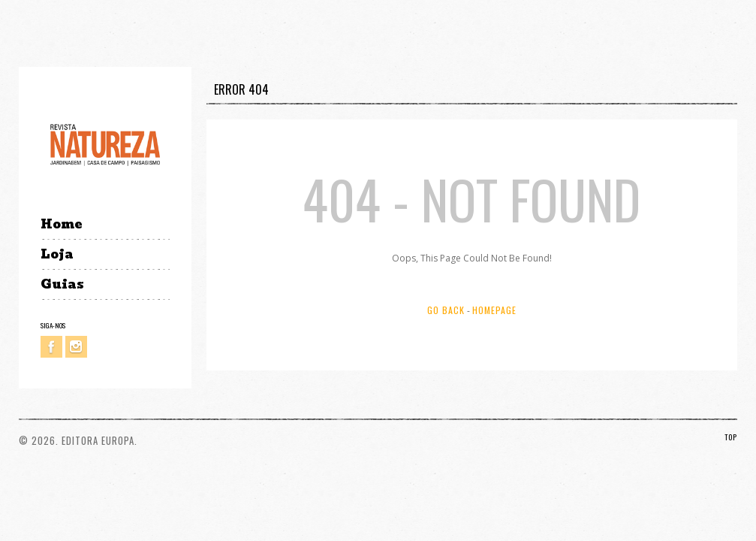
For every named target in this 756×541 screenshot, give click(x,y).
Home (61, 224)
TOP (731, 437)
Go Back (446, 310)
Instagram (76, 347)
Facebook (51, 347)
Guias (62, 284)
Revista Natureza (105, 144)
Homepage (494, 310)
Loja (57, 254)
